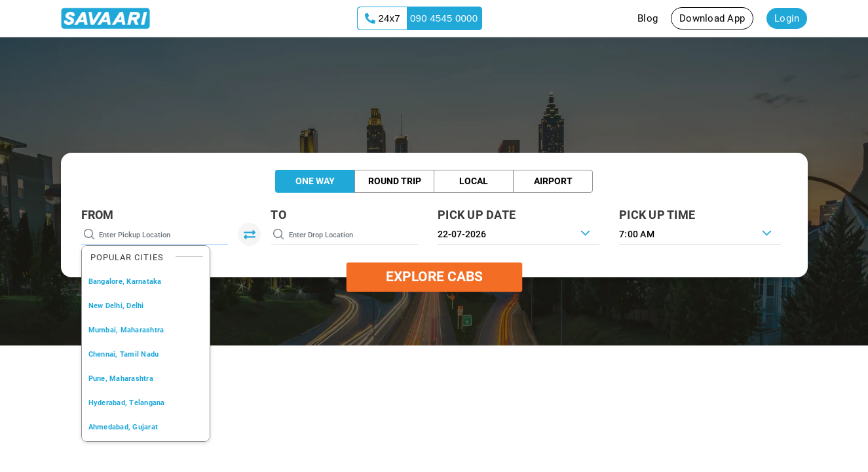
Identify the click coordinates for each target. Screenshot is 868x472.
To (278, 215)
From (98, 215)
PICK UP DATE (477, 215)
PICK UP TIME (657, 215)
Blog (648, 18)
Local (474, 181)
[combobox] (700, 233)
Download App (712, 18)
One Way (315, 181)
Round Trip (395, 181)
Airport (553, 181)
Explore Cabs (434, 277)
